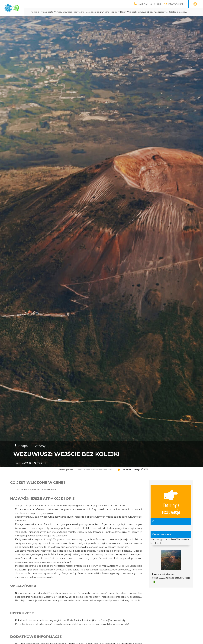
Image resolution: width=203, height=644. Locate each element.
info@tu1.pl (175, 4)
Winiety (91, 12)
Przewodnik (112, 12)
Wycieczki (164, 12)
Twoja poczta (79, 12)
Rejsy (156, 12)
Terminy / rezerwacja (171, 510)
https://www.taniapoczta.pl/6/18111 (171, 586)
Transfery (148, 12)
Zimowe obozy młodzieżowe (79, 20)
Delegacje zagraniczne (130, 12)
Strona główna (66, 478)
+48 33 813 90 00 (149, 4)
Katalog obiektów (103, 20)
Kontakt (68, 12)
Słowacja (100, 12)
